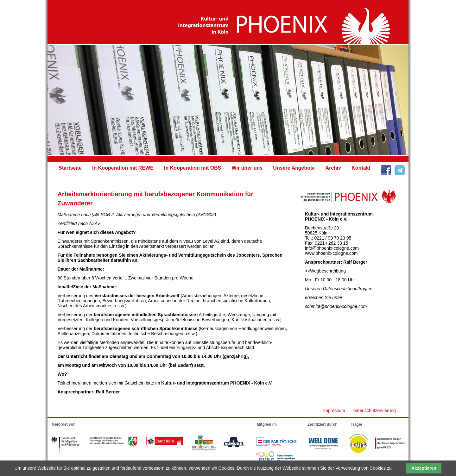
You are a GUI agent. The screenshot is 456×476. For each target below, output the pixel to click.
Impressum (334, 410)
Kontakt (361, 168)
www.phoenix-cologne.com (331, 253)
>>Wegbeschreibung (325, 271)
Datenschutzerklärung (374, 410)
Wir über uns (247, 168)
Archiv (333, 168)
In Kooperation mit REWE (123, 168)
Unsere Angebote (294, 168)
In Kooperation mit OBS (193, 168)
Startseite (70, 168)
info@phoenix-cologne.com (332, 248)
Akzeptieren (424, 468)
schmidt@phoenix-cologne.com (336, 306)
